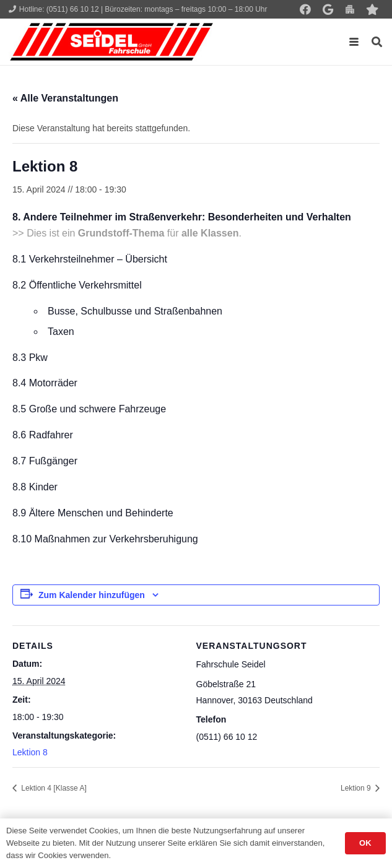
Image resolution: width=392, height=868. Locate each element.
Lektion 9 (357, 788)
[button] (354, 42)
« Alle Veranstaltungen (65, 98)
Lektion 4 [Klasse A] (53, 788)
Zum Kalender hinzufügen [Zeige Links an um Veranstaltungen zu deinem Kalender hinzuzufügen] (92, 595)
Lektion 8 (30, 752)
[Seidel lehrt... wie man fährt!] (111, 42)
